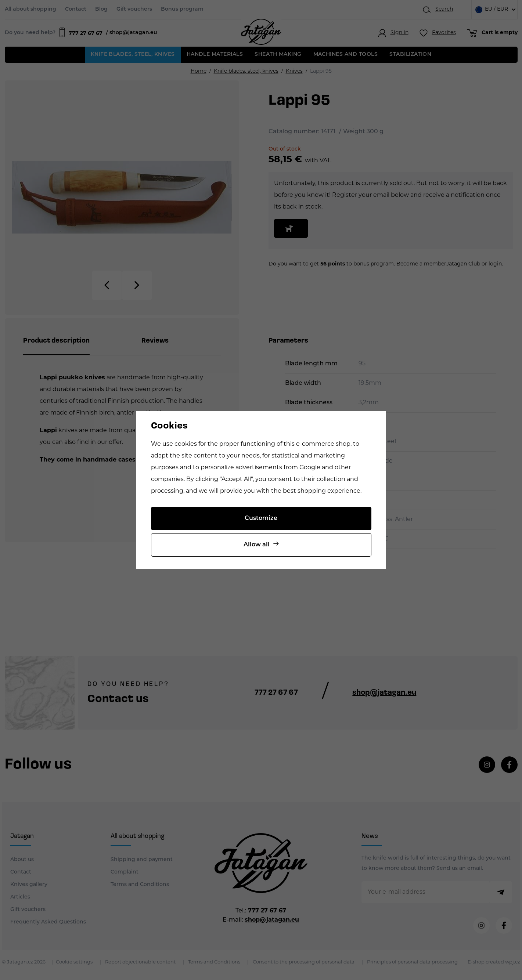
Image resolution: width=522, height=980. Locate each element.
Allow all (257, 545)
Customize (261, 518)
